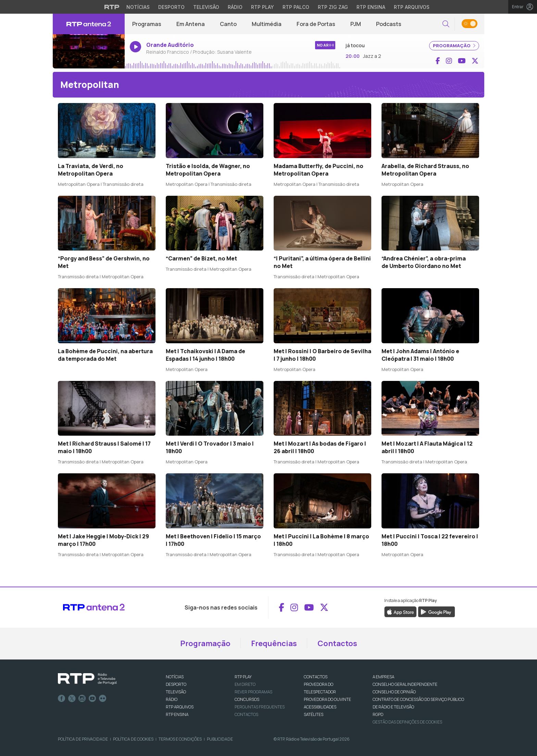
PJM (356, 24)
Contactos (337, 643)
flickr (103, 699)
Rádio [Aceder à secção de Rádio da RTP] (235, 7)
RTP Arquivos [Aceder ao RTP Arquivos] (412, 7)
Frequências (274, 643)
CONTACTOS (316, 677)
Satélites (314, 714)
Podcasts (389, 24)
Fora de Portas (316, 24)
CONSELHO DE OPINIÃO (394, 692)
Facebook (62, 699)
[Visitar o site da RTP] (112, 7)
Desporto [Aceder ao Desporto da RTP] (171, 7)
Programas (147, 24)
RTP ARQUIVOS (180, 707)
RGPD (378, 714)
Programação (205, 643)
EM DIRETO (245, 684)
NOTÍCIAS (175, 677)
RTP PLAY (243, 677)
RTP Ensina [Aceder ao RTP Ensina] (371, 7)
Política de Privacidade (83, 739)
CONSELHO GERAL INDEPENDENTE (405, 684)
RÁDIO (172, 699)
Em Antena (191, 24)
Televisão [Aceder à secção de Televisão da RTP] (206, 7)
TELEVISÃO (176, 692)
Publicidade (220, 739)
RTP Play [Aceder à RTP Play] (263, 7)
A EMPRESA (383, 677)
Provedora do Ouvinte (327, 699)
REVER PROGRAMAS (253, 692)
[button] (446, 24)
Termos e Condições (180, 739)
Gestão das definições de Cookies (407, 722)
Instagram (82, 699)
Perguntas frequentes (260, 707)
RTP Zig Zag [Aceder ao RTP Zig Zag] (333, 7)
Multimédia (267, 24)
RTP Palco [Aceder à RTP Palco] (296, 7)
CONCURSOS (247, 699)
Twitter (72, 699)
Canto (228, 24)
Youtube (92, 699)
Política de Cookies (133, 739)
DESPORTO (176, 684)
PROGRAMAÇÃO (454, 46)
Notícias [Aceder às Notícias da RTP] (138, 7)
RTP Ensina (177, 714)
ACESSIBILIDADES (320, 707)
